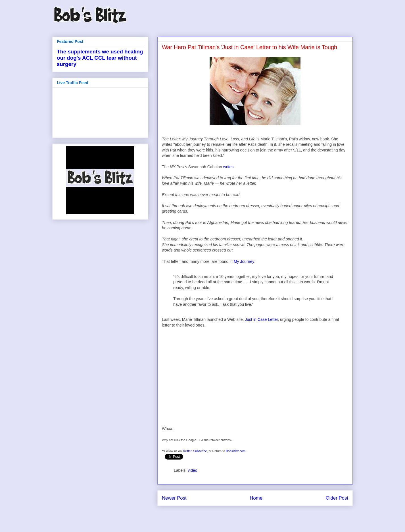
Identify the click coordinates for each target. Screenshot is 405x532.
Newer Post (174, 498)
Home (256, 498)
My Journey (244, 261)
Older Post (337, 498)
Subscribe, (201, 451)
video (192, 470)
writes (228, 167)
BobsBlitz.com (236, 451)
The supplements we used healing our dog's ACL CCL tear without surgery (100, 58)
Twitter (187, 451)
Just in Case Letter (261, 319)
